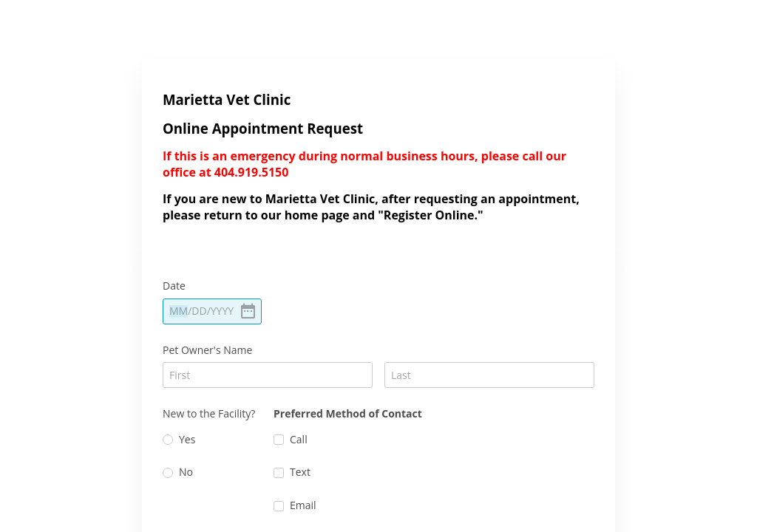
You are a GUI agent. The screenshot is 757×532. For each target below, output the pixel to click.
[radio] (168, 440)
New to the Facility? (209, 413)
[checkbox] (279, 440)
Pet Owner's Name (207, 350)
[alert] (212, 311)
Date (174, 286)
